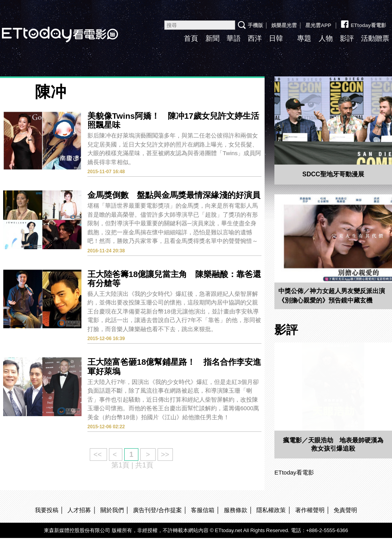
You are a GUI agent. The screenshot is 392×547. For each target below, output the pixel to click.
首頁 (191, 38)
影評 (347, 38)
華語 (234, 38)
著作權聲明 (310, 510)
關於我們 (112, 510)
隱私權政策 (271, 510)
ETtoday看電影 (363, 22)
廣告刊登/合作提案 (157, 510)
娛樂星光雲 (284, 25)
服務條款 (236, 510)
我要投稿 (47, 510)
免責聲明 (345, 510)
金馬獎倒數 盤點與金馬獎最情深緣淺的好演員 (174, 195)
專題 (304, 38)
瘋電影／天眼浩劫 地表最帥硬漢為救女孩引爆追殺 (333, 444)
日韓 (276, 38)
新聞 (212, 38)
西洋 (255, 38)
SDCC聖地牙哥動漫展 (333, 174)
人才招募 (79, 510)
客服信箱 (203, 510)
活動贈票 (375, 38)
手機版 (255, 25)
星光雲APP (318, 25)
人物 (326, 38)
